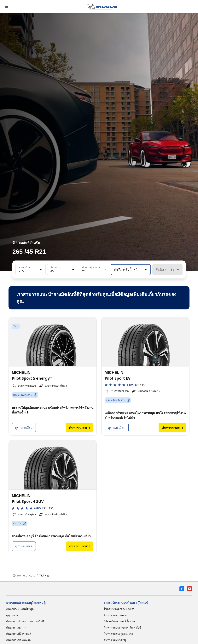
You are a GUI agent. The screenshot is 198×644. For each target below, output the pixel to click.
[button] (41, 270)
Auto (32, 575)
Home (19, 575)
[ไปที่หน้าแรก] (102, 7)
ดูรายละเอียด (24, 428)
